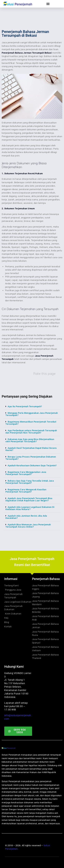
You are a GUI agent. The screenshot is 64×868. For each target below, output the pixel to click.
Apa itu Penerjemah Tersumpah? (25, 406)
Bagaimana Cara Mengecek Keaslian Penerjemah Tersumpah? (26, 491)
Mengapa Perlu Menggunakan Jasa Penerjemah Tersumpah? (32, 414)
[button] (32, 407)
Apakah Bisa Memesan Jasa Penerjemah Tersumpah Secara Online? (28, 526)
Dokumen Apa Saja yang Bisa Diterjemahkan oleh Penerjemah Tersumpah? (30, 440)
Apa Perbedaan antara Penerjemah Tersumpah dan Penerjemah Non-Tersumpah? (31, 432)
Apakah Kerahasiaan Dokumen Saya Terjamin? (32, 466)
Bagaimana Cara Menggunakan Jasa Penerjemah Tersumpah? (26, 473)
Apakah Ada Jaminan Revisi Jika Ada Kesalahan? (26, 517)
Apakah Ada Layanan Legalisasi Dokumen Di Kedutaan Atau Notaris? (30, 508)
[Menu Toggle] (48, 4)
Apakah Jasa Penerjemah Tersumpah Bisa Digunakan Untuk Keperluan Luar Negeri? (29, 499)
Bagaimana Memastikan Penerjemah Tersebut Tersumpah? (31, 423)
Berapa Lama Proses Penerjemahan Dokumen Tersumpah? (31, 458)
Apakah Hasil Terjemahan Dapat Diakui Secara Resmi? (31, 449)
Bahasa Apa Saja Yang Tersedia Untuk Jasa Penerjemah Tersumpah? (30, 482)
